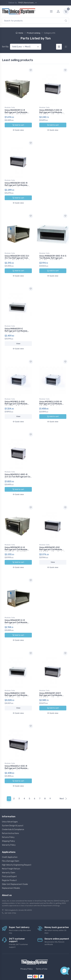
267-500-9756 (10, 897)
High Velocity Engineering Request (17, 849)
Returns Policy (8, 821)
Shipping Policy (8, 825)
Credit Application (10, 841)
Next (63, 783)
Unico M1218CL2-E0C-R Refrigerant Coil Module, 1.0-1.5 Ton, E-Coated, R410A (51, 399)
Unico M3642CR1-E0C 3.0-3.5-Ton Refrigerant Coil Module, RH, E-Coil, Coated (17, 255)
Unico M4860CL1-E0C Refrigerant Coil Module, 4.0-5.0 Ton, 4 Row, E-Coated (16, 684)
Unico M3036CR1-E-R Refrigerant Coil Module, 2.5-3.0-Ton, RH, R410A (16, 540)
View (18, 339)
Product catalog (34, 33)
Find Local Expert (9, 861)
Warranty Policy (9, 829)
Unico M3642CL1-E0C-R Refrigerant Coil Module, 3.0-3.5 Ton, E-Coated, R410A (16, 755)
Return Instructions (10, 818)
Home (19, 33)
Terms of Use (42, 953)
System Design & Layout (13, 810)
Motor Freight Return (11, 853)
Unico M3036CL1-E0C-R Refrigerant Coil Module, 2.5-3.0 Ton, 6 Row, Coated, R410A (52, 113)
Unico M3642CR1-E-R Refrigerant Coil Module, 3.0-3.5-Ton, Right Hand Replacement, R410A (16, 613)
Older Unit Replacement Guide (15, 869)
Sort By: (5, 47)
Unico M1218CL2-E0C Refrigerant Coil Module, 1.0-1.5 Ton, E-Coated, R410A (16, 399)
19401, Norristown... (26, 3)
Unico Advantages (10, 806)
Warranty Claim (9, 857)
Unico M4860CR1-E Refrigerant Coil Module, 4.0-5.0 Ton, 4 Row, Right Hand (17, 327)
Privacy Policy (27, 953)
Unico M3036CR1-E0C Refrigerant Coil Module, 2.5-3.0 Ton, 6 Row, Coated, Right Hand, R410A (52, 541)
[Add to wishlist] (31, 70)
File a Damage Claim (11, 845)
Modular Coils (10, 107)
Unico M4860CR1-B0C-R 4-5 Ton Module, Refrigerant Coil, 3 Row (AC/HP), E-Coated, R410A (53, 256)
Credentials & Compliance (13, 814)
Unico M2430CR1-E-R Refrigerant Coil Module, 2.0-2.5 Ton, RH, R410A (16, 112)
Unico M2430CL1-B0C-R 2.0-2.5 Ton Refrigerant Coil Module (18, 469)
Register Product (9, 865)
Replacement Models (11, 872)
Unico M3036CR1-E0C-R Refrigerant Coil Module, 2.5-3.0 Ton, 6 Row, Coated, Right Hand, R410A (17, 185)
